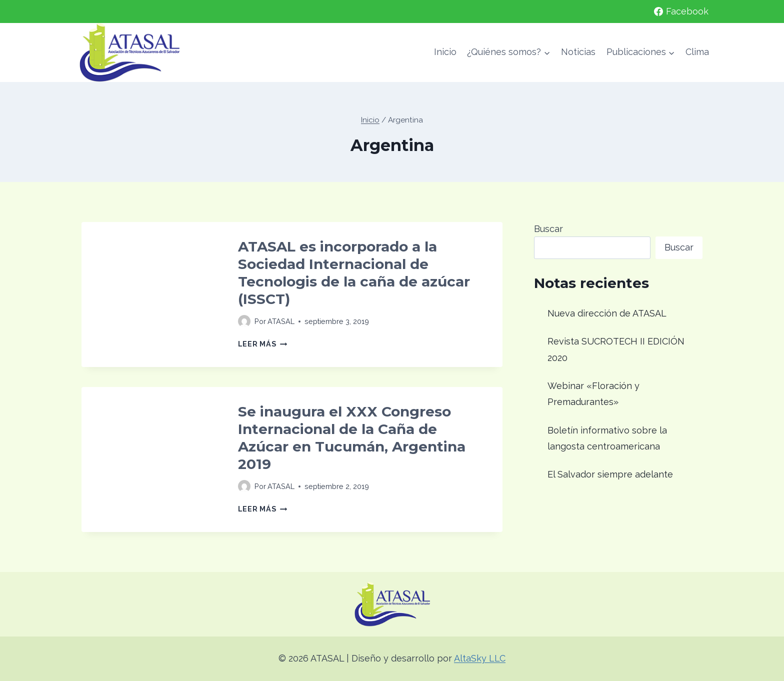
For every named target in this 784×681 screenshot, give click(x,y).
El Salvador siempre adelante (610, 474)
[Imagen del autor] (244, 321)
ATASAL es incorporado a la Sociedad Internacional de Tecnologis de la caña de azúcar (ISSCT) (354, 273)
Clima (697, 52)
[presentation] (152, 292)
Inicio (445, 52)
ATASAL (281, 321)
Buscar (548, 229)
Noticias (578, 52)
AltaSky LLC (480, 658)
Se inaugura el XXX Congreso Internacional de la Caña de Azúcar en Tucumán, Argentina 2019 (352, 438)
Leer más (262, 344)
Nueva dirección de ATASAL (607, 313)
